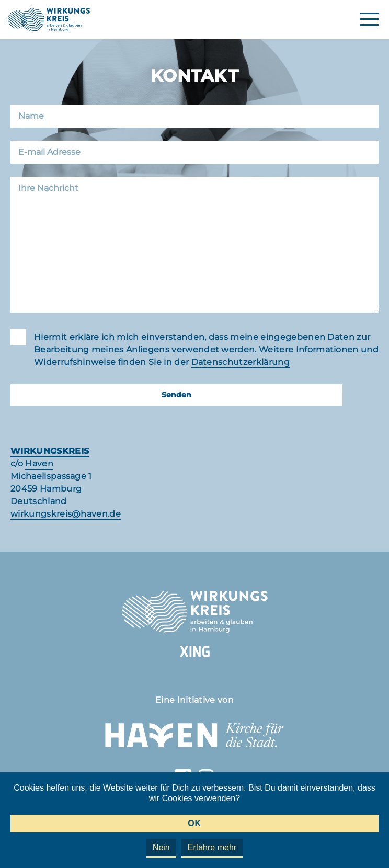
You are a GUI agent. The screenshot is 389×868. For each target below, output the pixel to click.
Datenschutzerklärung (241, 362)
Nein (161, 847)
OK (194, 823)
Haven (39, 464)
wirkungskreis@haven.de (66, 514)
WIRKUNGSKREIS (50, 451)
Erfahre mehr (212, 847)
